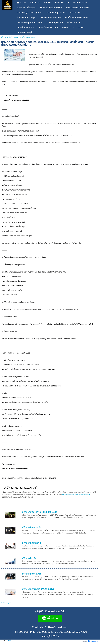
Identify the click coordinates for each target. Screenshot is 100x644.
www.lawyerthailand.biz (20, 100)
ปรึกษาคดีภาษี (29, 558)
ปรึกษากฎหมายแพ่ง (31, 574)
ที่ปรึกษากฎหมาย (14, 37)
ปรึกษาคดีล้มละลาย (31, 543)
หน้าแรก (4, 37)
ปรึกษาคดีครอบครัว (31, 527)
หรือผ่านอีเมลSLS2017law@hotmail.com (76, 495)
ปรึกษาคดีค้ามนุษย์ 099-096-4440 (38, 589)
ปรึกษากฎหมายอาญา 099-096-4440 (39, 512)
